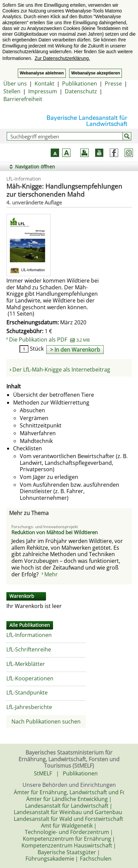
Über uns (15, 84)
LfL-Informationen (29, 635)
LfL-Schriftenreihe (29, 649)
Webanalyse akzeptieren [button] (96, 73)
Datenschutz (81, 91)
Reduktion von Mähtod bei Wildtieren (55, 532)
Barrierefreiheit (23, 99)
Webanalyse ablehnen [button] (42, 73)
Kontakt (44, 84)
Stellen (12, 91)
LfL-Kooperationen (30, 678)
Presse (113, 84)
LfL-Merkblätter (26, 664)
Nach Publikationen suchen (46, 721)
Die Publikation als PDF (49, 340)
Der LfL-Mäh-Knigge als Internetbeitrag (61, 369)
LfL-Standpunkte (27, 693)
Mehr (51, 574)
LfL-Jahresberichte (29, 707)
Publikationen (80, 84)
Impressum (43, 91)
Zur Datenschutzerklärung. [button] (62, 58)
